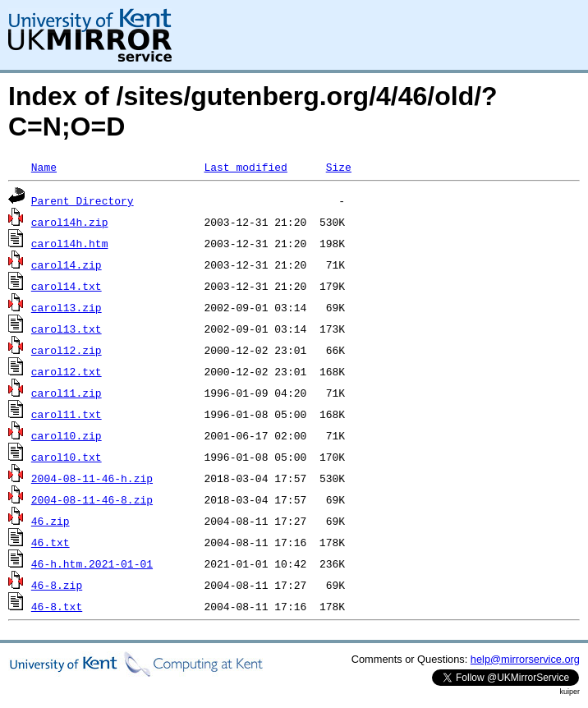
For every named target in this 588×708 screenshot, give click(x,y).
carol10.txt (67, 457)
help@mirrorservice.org (525, 659)
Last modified (245, 167)
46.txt (51, 542)
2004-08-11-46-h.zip (92, 478)
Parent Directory (83, 200)
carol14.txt (67, 286)
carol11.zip (67, 393)
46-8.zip (57, 585)
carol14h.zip (70, 222)
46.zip (51, 521)
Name (44, 167)
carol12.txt (67, 371)
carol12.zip (67, 350)
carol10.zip (67, 435)
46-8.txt (57, 606)
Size (339, 167)
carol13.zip (67, 307)
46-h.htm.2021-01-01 (92, 563)
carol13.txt (67, 329)
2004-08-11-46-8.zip (92, 499)
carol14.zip (67, 264)
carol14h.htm (70, 243)
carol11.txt (67, 414)
